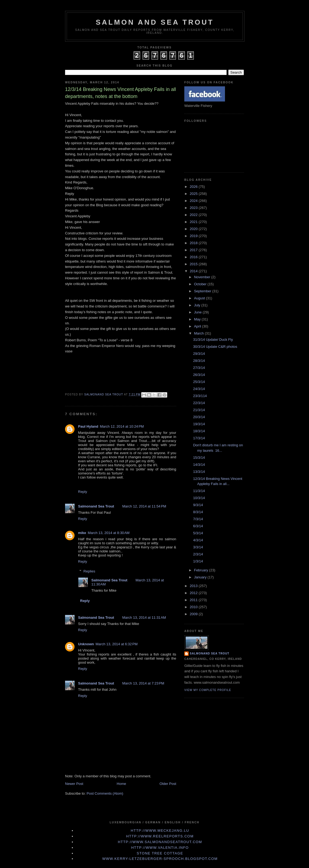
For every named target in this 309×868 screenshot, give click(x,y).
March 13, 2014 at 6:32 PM (117, 644)
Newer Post (74, 784)
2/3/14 (198, 554)
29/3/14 (199, 354)
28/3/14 (199, 361)
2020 (194, 229)
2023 (194, 208)
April (198, 326)
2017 (194, 250)
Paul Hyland (88, 426)
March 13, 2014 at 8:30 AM (109, 533)
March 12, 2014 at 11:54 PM (144, 506)
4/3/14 (198, 540)
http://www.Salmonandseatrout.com (160, 842)
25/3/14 (199, 382)
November (203, 277)
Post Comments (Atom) (105, 793)
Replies (89, 571)
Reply (83, 492)
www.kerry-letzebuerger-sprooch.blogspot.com (160, 859)
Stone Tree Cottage (160, 853)
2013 (194, 586)
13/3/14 (199, 472)
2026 (194, 187)
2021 (194, 222)
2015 (194, 264)
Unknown (86, 644)
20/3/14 (199, 417)
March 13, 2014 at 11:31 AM (144, 618)
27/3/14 (199, 368)
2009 (194, 614)
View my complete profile (208, 690)
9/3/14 (198, 505)
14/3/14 (199, 465)
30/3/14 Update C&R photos (215, 347)
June (198, 312)
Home (122, 784)
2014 (194, 271)
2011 (194, 600)
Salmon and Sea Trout (155, 22)
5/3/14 (198, 533)
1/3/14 (198, 561)
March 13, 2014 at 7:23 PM (143, 683)
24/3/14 (199, 389)
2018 (194, 243)
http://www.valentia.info (160, 848)
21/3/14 (199, 410)
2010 (194, 607)
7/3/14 (198, 519)
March (199, 333)
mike (82, 533)
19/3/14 (199, 424)
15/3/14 (199, 458)
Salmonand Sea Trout (96, 506)
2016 (194, 257)
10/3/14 (199, 498)
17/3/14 (199, 438)
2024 (194, 201)
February (202, 570)
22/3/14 (199, 403)
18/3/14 (199, 431)
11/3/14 (199, 491)
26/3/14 (199, 375)
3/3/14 (198, 547)
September (203, 291)
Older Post (168, 784)
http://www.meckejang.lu (160, 831)
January (201, 577)
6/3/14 (198, 526)
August (200, 298)
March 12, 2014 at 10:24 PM (122, 426)
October (201, 284)
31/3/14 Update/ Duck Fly (213, 340)
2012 (194, 593)
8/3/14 (198, 512)
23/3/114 (200, 396)
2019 (194, 236)
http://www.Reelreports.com (160, 836)
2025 (194, 194)
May (198, 319)
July (198, 305)
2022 (194, 215)
